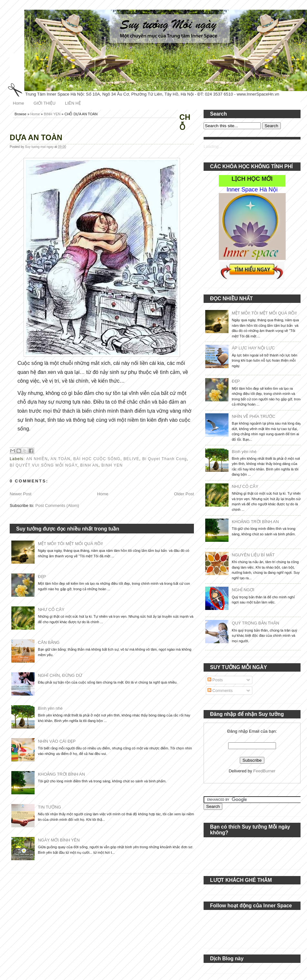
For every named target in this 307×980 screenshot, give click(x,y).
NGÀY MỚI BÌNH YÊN (59, 840)
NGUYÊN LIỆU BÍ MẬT (253, 555)
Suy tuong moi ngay (40, 147)
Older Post (184, 494)
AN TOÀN (60, 459)
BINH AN (89, 465)
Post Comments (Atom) (57, 505)
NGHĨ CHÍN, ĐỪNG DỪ (60, 675)
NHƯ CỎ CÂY (51, 609)
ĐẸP (42, 577)
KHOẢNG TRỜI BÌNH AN (61, 774)
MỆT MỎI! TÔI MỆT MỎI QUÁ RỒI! (70, 544)
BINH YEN (52, 114)
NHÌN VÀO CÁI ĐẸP (57, 741)
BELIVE (131, 459)
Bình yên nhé (50, 708)
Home (19, 103)
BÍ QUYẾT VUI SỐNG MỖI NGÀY (43, 465)
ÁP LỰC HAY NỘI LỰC (253, 348)
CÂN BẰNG (49, 642)
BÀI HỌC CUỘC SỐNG (97, 459)
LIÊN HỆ (73, 103)
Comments (220, 691)
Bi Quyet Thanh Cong (164, 459)
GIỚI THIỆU (45, 103)
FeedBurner (265, 771)
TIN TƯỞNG (49, 807)
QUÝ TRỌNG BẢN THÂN (255, 623)
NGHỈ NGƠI (243, 590)
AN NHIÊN (37, 459)
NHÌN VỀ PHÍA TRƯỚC (253, 416)
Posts (215, 680)
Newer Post (21, 494)
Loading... (213, 146)
